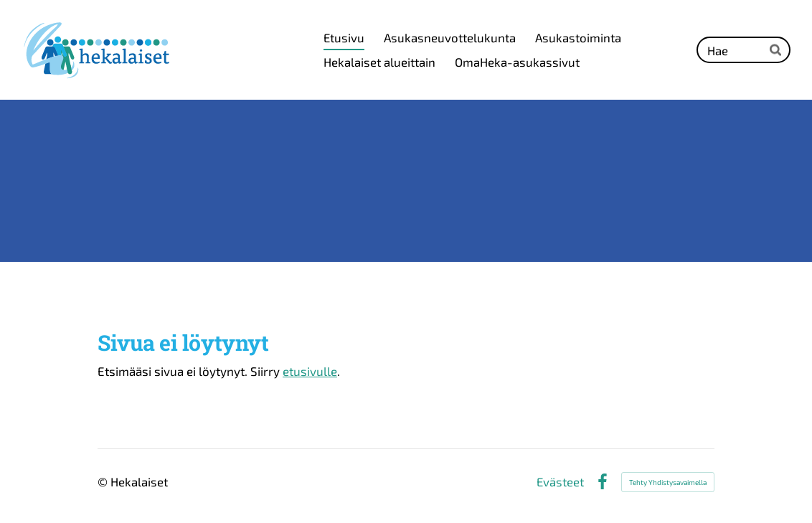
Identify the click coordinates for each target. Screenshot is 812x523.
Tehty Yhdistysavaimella (668, 482)
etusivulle (310, 371)
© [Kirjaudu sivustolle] (104, 481)
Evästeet (560, 482)
